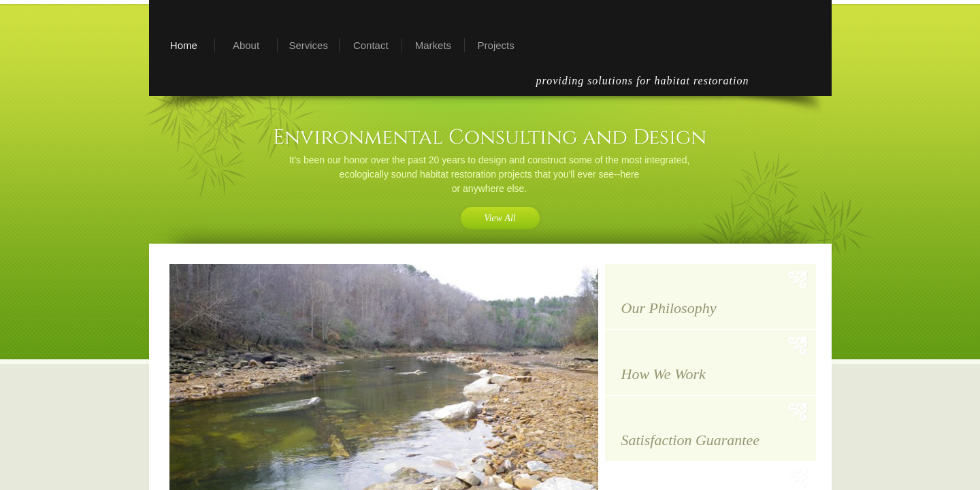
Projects (496, 45)
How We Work (664, 374)
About (246, 45)
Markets (433, 45)
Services (308, 45)
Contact (371, 45)
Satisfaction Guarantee (690, 440)
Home (184, 45)
